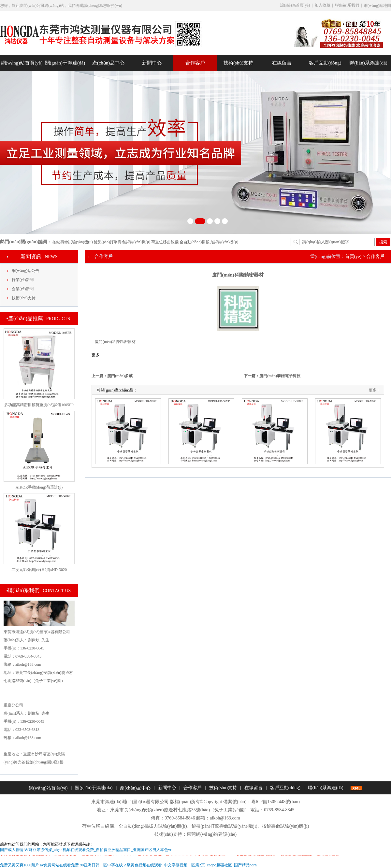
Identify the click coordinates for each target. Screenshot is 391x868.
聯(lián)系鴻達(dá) (368, 63)
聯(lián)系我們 (347, 5)
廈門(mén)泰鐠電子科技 (280, 376)
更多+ (374, 390)
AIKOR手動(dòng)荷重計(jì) (39, 487)
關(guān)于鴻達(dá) (65, 63)
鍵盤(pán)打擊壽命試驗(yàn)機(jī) (122, 242)
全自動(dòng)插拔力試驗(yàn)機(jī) (209, 242)
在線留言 (282, 63)
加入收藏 (323, 5)
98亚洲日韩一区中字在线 (101, 865)
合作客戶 (195, 63)
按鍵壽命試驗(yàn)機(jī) (73, 242)
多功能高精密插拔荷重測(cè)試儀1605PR (39, 405)
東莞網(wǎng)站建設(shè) (212, 834)
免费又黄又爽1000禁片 (20, 865)
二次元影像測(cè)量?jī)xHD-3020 (39, 570)
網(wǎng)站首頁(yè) (22, 63)
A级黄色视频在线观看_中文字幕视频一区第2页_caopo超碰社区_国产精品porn (190, 865)
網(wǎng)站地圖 (377, 6)
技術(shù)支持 (238, 63)
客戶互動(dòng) (325, 63)
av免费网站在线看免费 (59, 865)
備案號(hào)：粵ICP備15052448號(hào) (261, 802)
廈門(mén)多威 (120, 376)
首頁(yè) (353, 256)
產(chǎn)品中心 (109, 63)
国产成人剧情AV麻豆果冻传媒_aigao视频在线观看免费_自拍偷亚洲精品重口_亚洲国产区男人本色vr (86, 850)
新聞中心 (152, 63)
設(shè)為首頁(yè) (295, 5)
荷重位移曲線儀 (165, 242)
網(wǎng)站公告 (25, 271)
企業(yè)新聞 (23, 289)
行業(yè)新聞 (23, 280)
